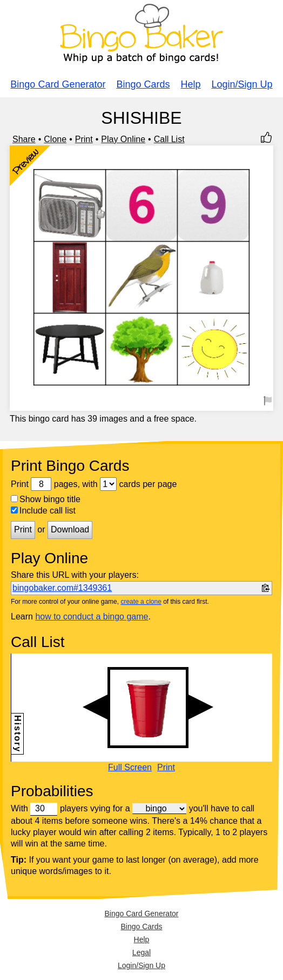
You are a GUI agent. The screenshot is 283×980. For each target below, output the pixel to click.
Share (24, 139)
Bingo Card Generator (58, 84)
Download (70, 529)
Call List (169, 139)
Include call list (43, 511)
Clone (55, 139)
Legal (141, 952)
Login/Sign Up (242, 84)
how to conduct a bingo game (92, 616)
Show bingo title (46, 499)
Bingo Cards (143, 84)
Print (84, 139)
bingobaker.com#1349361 (62, 588)
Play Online (123, 139)
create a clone (141, 602)
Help (191, 84)
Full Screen (130, 768)
